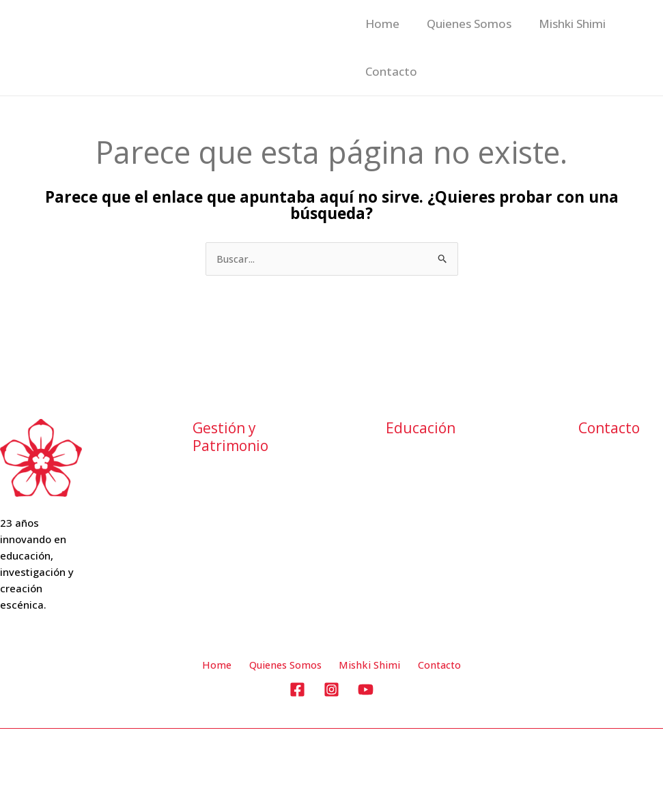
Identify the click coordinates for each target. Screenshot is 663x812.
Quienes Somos (485, 24)
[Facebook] (297, 691)
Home (380, 24)
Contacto (502, 71)
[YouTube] (366, 691)
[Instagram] (331, 691)
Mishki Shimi (397, 71)
